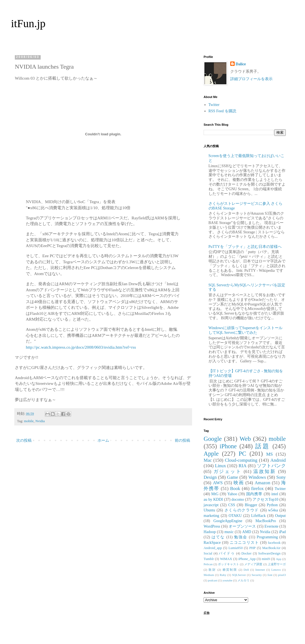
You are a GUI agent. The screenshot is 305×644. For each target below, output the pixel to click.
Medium (209, 575)
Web (245, 439)
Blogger (251, 505)
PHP (252, 548)
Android (278, 460)
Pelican (208, 564)
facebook (274, 543)
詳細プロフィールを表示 (251, 79)
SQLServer (239, 575)
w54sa (273, 510)
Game (232, 477)
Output (280, 516)
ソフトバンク (271, 466)
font (270, 575)
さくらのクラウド (242, 510)
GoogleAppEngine (228, 521)
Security (257, 575)
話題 (262, 446)
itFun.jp (28, 23)
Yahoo (232, 494)
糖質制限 (230, 570)
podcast (213, 580)
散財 (212, 570)
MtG (215, 494)
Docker (246, 553)
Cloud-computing (241, 460)
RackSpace (212, 543)
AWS (218, 483)
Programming (267, 537)
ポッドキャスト (228, 564)
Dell (246, 570)
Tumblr (209, 559)
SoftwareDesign (269, 553)
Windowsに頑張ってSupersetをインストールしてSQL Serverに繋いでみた (246, 330)
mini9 (266, 559)
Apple (211, 454)
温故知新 (265, 471)
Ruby (223, 575)
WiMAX (226, 559)
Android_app (213, 548)
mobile (29, 421)
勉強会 (241, 537)
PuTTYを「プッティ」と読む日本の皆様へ (245, 247)
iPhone (228, 446)
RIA (242, 466)
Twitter (214, 105)
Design (210, 477)
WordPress (212, 526)
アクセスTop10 (265, 499)
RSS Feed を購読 (222, 111)
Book (235, 488)
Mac (208, 460)
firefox (257, 488)
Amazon (263, 483)
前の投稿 (182, 440)
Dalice (241, 64)
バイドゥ (227, 553)
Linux (220, 466)
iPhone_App (247, 559)
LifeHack (258, 516)
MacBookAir (271, 548)
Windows (257, 477)
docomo (238, 499)
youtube (228, 580)
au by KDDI (213, 499)
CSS (232, 505)
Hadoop (210, 532)
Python (272, 505)
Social (208, 553)
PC (242, 454)
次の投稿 (24, 440)
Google (213, 439)
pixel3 (282, 575)
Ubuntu (209, 510)
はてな (218, 537)
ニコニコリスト (244, 543)
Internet (260, 570)
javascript (211, 505)
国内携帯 (254, 494)
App (278, 559)
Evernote (271, 526)
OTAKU (235, 516)
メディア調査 (253, 564)
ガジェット (228, 471)
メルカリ (243, 580)
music (229, 532)
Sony (281, 477)
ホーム (103, 440)
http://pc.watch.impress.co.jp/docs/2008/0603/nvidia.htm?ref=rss (81, 347)
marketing (211, 516)
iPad (282, 532)
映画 (239, 483)
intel (275, 494)
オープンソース (242, 526)
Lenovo (276, 570)
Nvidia (40, 421)
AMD (247, 532)
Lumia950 (235, 548)
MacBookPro (266, 521)
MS (270, 454)
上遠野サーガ (277, 564)
